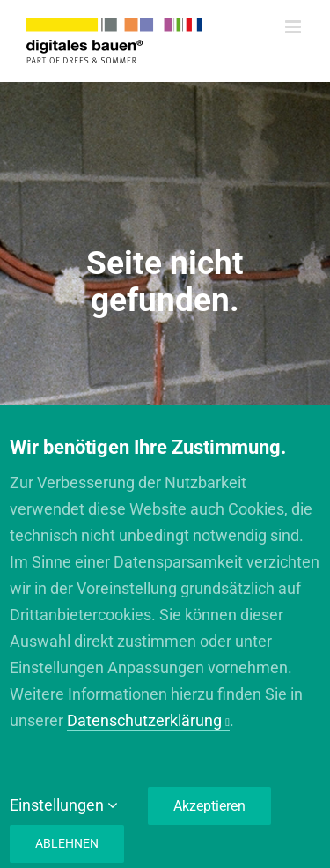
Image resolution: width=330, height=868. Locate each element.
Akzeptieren (209, 806)
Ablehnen (67, 843)
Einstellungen (64, 805)
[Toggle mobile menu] (294, 27)
